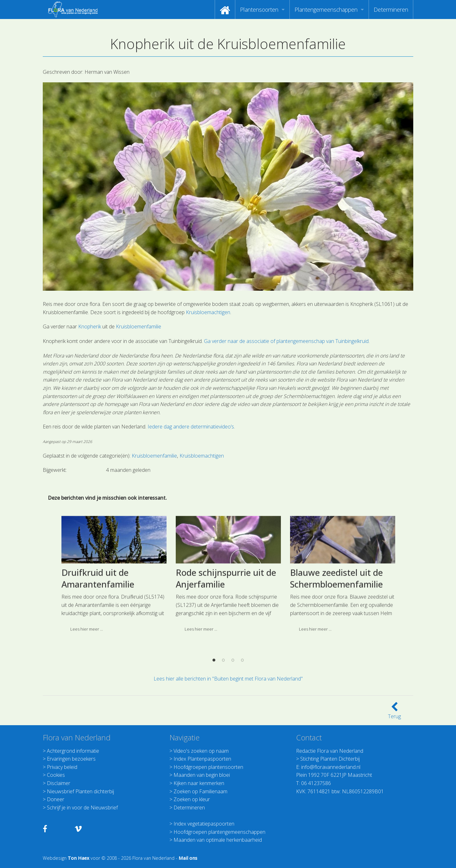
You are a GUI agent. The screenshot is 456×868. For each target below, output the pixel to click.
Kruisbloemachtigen (208, 312)
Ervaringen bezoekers (71, 759)
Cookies (56, 775)
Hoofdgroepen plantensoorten (208, 767)
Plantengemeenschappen (326, 10)
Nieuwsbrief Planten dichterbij (80, 791)
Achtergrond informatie (73, 751)
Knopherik (90, 326)
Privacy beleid (62, 767)
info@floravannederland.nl (331, 767)
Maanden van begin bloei (202, 775)
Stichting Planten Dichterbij (330, 759)
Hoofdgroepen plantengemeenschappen (219, 832)
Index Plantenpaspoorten (202, 759)
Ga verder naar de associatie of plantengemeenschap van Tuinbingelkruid (286, 341)
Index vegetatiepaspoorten (204, 824)
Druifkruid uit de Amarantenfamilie (98, 647)
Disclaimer (59, 783)
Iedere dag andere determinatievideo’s (190, 427)
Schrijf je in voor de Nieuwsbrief (82, 808)
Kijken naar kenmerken (199, 783)
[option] (114, 645)
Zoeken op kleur (192, 799)
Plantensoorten (259, 10)
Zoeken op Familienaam (200, 791)
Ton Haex (79, 858)
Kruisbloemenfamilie (139, 326)
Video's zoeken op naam (201, 751)
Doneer (56, 799)
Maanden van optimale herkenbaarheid (218, 840)
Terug (394, 713)
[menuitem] (225, 10)
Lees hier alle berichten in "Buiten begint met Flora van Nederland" (228, 679)
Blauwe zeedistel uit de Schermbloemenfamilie (336, 647)
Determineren (391, 10)
